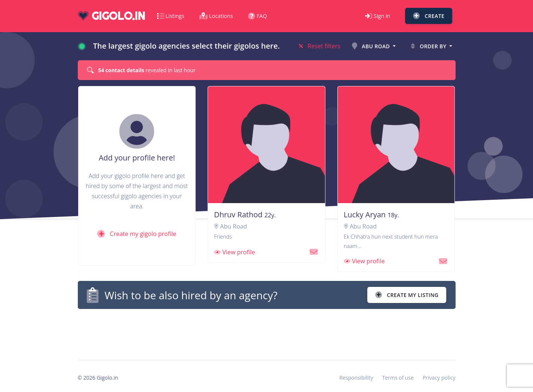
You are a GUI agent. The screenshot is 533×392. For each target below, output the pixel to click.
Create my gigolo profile (137, 234)
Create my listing (407, 295)
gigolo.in (111, 16)
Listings (171, 16)
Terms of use (398, 378)
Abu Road (372, 46)
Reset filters (320, 46)
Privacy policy (439, 378)
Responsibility (356, 378)
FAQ (258, 16)
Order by (429, 46)
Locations (216, 16)
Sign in (378, 16)
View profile (235, 252)
